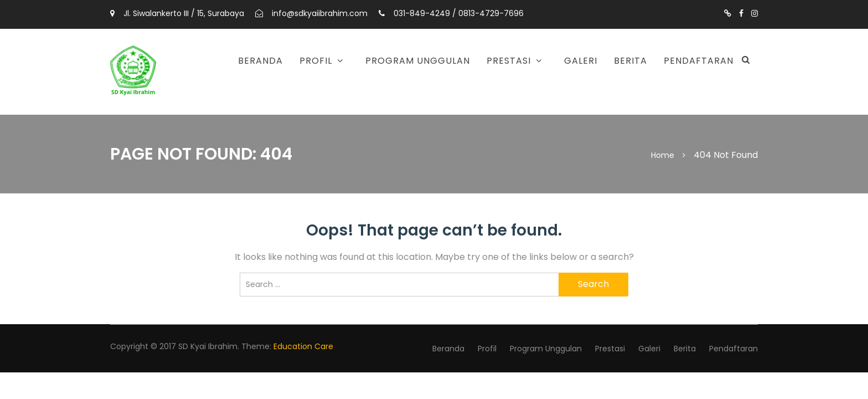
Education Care (303, 346)
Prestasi (509, 61)
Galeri (581, 61)
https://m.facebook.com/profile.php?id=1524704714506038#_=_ (741, 13)
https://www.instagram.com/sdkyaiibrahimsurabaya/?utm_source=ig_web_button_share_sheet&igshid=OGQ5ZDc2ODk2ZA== (755, 13)
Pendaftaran (699, 61)
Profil (316, 61)
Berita (631, 61)
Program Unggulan (418, 61)
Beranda (260, 61)
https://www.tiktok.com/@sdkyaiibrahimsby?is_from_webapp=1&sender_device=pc (728, 13)
